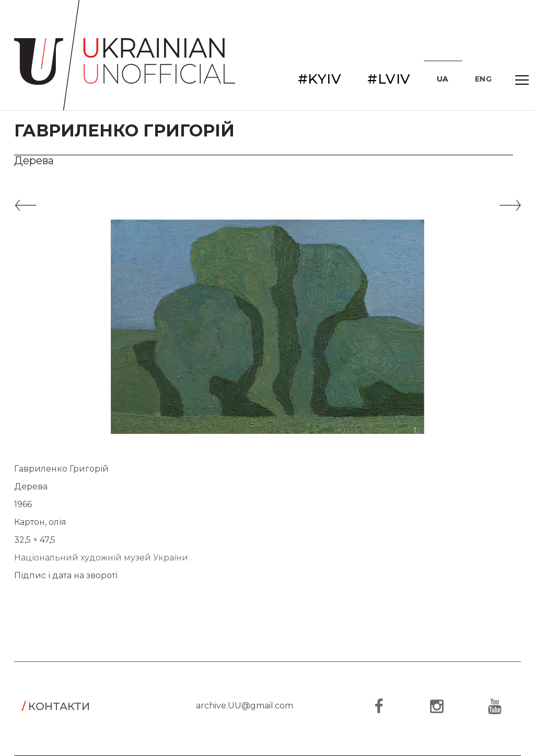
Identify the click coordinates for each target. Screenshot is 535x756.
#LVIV (389, 79)
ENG (484, 79)
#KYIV (320, 79)
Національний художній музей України (101, 558)
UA (443, 79)
